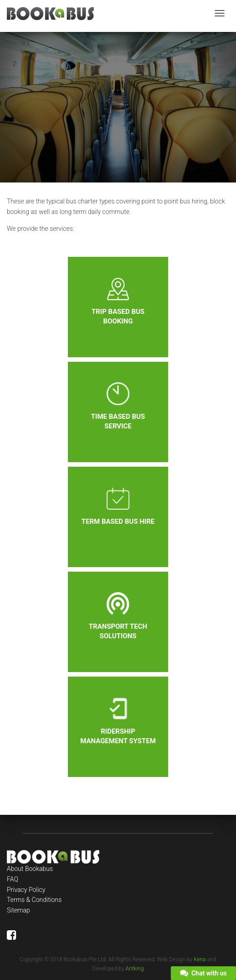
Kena (200, 959)
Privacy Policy (26, 890)
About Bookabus (30, 869)
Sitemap (18, 910)
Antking (135, 969)
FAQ (13, 879)
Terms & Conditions (34, 900)
